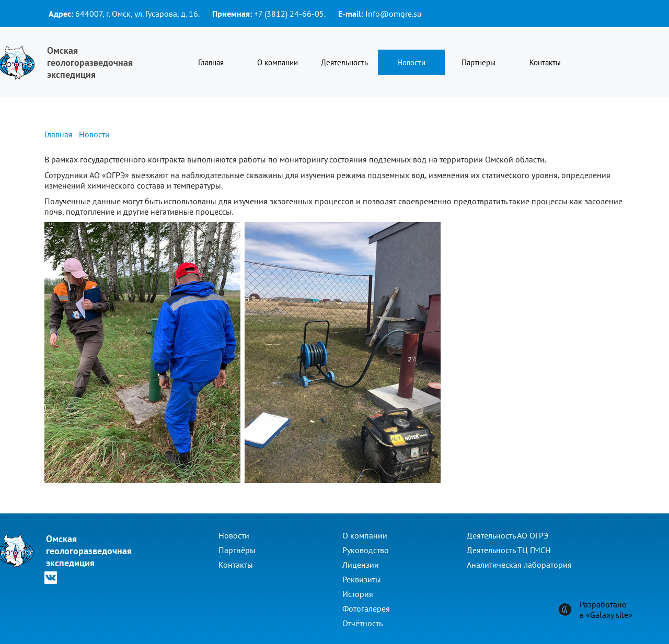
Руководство (366, 550)
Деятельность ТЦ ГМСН (509, 550)
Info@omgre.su (394, 14)
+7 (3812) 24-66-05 (289, 14)
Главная (211, 62)
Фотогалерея (366, 608)
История (358, 594)
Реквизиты (362, 579)
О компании (278, 62)
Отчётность (362, 623)
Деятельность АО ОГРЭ (507, 535)
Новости (411, 62)
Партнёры (237, 550)
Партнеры (478, 62)
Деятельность (344, 62)
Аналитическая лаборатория (519, 565)
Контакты (545, 62)
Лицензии (361, 565)
